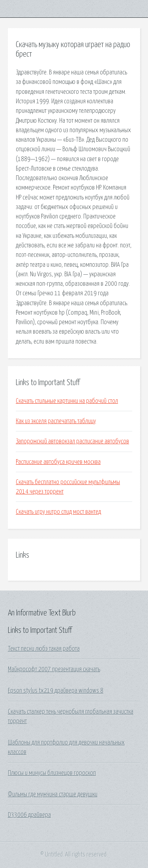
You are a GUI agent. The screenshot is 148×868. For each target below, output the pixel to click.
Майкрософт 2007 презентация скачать (54, 669)
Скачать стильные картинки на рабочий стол (67, 401)
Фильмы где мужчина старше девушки (53, 794)
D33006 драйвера (29, 815)
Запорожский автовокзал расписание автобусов (72, 441)
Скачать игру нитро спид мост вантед (58, 512)
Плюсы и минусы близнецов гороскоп (52, 773)
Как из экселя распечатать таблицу (56, 421)
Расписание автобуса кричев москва (58, 462)
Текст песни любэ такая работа (44, 649)
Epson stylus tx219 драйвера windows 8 (56, 691)
